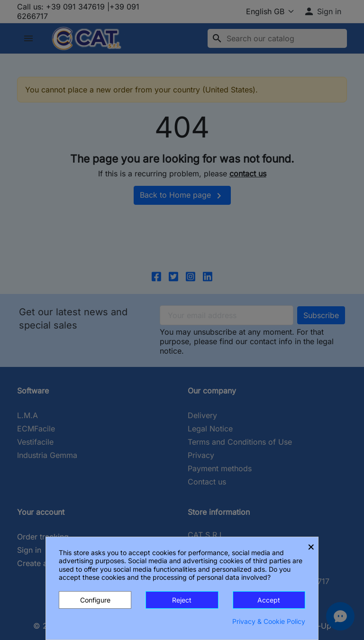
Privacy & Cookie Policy (269, 621)
